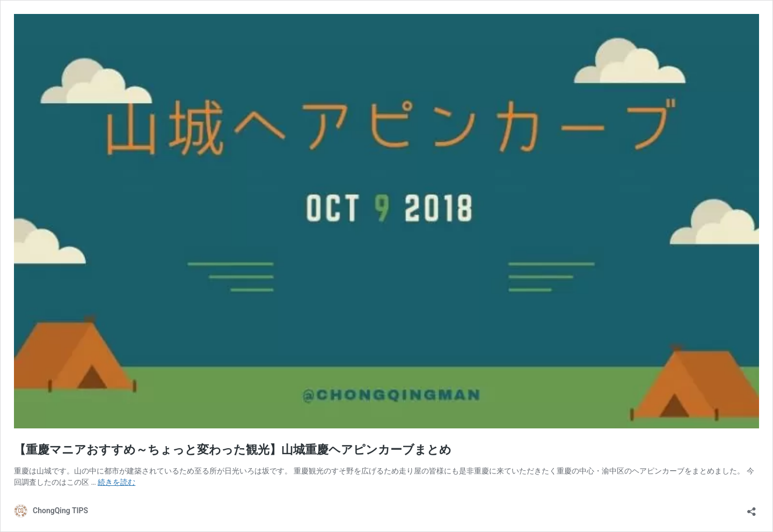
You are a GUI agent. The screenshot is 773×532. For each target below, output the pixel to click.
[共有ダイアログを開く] (752, 508)
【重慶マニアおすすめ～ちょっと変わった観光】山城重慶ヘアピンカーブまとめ (233, 450)
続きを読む (116, 482)
